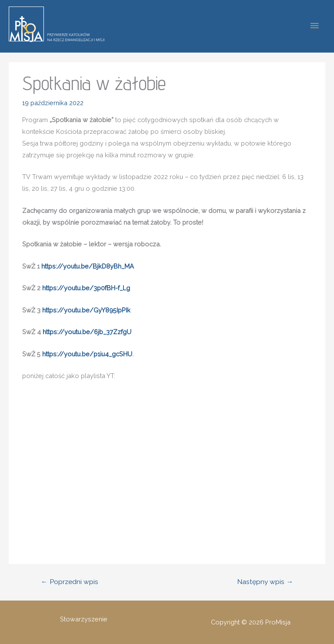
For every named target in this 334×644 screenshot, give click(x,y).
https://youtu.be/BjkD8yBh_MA (88, 266)
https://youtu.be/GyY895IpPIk (86, 310)
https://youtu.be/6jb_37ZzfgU (87, 332)
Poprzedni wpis (70, 582)
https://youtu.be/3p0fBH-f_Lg (86, 288)
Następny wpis (265, 582)
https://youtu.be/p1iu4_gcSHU (87, 354)
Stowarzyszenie (84, 619)
